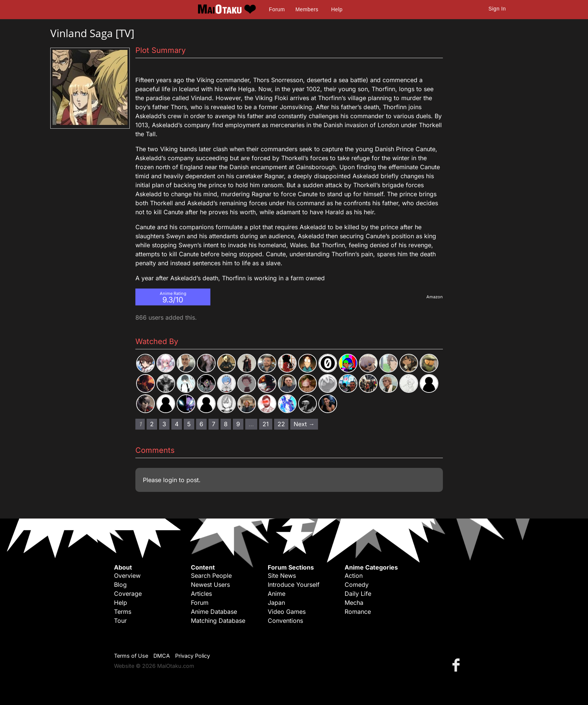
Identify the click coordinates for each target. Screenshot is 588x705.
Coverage (128, 594)
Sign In (497, 9)
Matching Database (218, 621)
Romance (358, 612)
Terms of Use (131, 656)
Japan (276, 603)
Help (337, 9)
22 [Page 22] (281, 424)
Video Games (287, 612)
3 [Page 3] (164, 424)
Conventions (285, 621)
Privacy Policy (193, 656)
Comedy (357, 585)
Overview (127, 576)
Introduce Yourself (294, 585)
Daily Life (358, 594)
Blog (120, 585)
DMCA (162, 656)
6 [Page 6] (201, 424)
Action (354, 576)
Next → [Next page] (304, 424)
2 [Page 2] (152, 424)
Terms (123, 612)
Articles (201, 594)
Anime (277, 594)
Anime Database (214, 612)
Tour (120, 621)
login (170, 480)
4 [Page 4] (177, 424)
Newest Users (210, 585)
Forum (277, 9)
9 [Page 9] (238, 424)
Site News (282, 576)
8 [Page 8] (226, 424)
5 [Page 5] (189, 424)
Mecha (354, 603)
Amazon (435, 297)
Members (307, 9)
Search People (211, 576)
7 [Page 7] (214, 424)
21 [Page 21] (266, 424)
